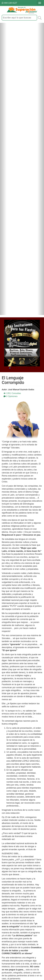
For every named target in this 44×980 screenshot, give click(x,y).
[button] (8, 368)
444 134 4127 (9, 3)
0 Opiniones (11, 396)
